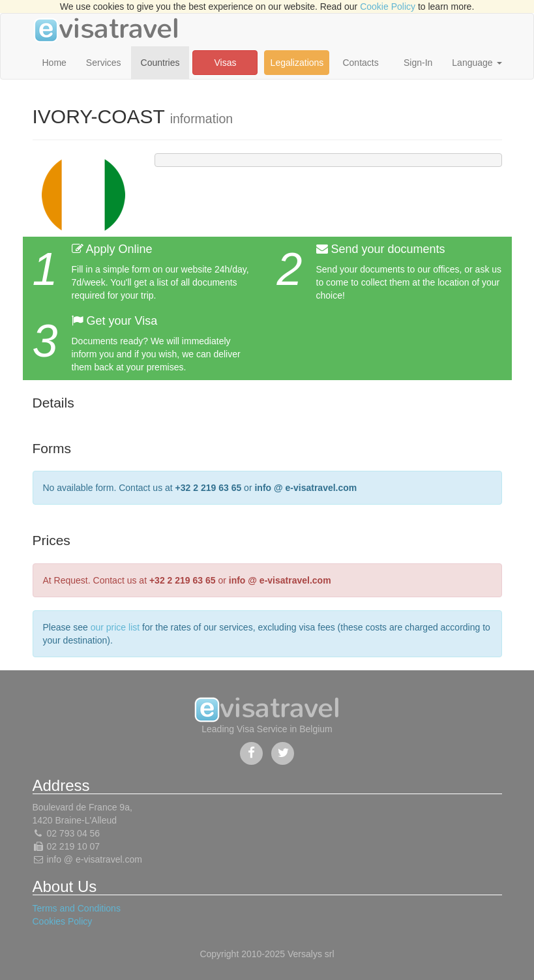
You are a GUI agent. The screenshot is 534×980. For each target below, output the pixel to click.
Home (54, 63)
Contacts (360, 63)
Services (104, 63)
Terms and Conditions (77, 908)
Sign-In (418, 63)
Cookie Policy (388, 7)
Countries (160, 63)
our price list (115, 627)
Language (477, 63)
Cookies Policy (63, 921)
